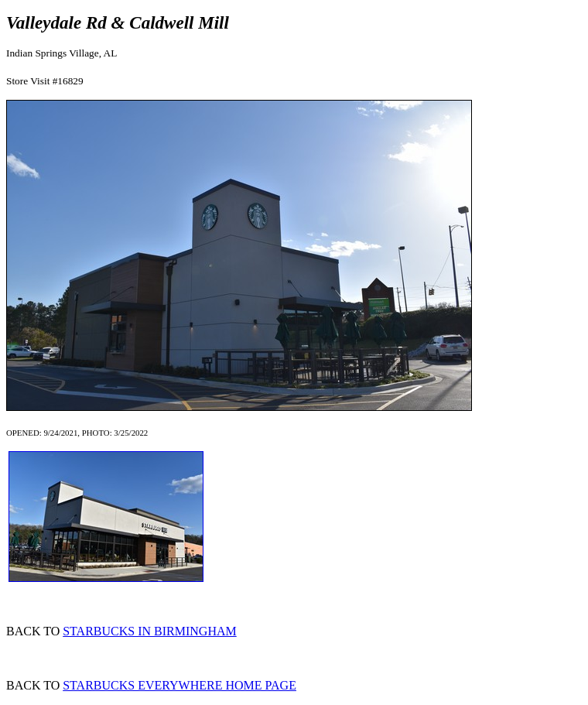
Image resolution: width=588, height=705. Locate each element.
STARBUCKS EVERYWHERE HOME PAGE (179, 685)
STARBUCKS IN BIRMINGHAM (150, 631)
